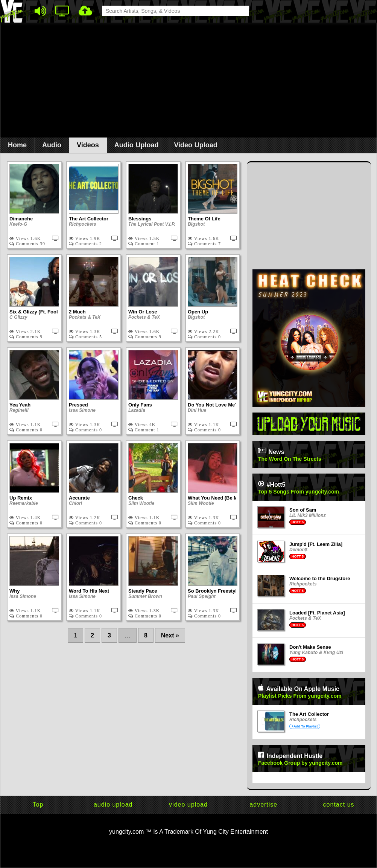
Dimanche (21, 219)
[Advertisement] (189, 83)
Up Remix (21, 498)
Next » (170, 635)
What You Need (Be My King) (221, 498)
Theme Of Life (204, 219)
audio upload (113, 805)
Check (136, 498)
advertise (263, 805)
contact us (339, 805)
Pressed (78, 405)
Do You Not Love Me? (213, 405)
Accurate (79, 498)
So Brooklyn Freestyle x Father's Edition (235, 591)
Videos (88, 145)
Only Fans (140, 405)
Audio (52, 145)
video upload (188, 805)
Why (14, 591)
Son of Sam (303, 510)
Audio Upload (137, 145)
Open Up (198, 312)
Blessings (140, 219)
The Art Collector (89, 219)
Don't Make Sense (310, 647)
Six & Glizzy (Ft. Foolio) (36, 312)
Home (17, 145)
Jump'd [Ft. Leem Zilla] (316, 544)
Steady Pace (143, 591)
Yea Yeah (20, 405)
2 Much (77, 312)
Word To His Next (89, 591)
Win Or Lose (143, 312)
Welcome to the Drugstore (320, 578)
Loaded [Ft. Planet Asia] (317, 613)
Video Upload (195, 145)
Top (38, 805)
